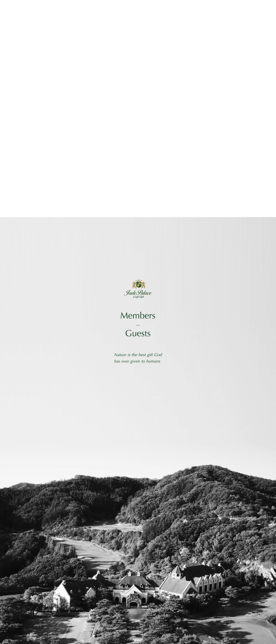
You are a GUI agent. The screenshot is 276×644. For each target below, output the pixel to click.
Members (138, 316)
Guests (138, 334)
